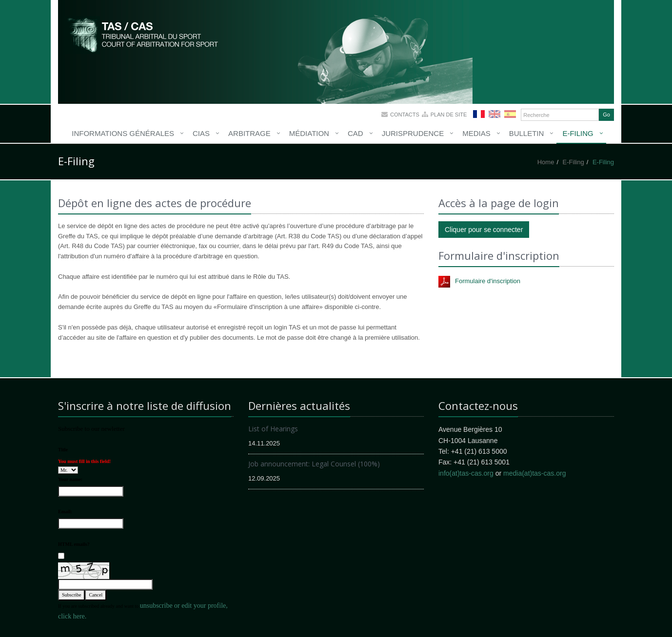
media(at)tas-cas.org (534, 473)
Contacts (405, 115)
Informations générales (123, 133)
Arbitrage (249, 133)
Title (63, 450)
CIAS (201, 133)
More (143, 34)
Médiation (309, 133)
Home (546, 162)
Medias (476, 133)
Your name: (70, 479)
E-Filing (578, 133)
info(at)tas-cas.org (466, 473)
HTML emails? (74, 544)
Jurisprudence (413, 133)
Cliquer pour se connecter (484, 230)
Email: (65, 512)
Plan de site (449, 115)
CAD (356, 133)
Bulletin (527, 133)
